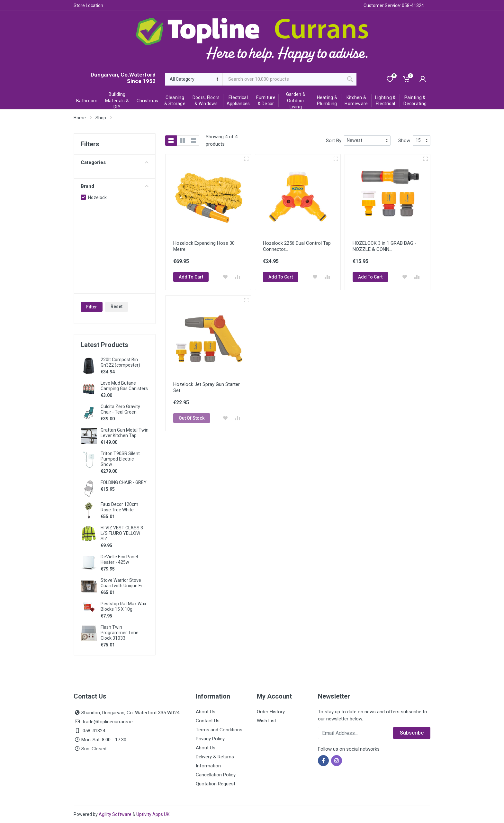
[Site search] (283, 79)
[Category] (194, 79)
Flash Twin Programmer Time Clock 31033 (120, 633)
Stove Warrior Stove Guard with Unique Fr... (123, 583)
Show (404, 141)
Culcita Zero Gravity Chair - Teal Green (120, 409)
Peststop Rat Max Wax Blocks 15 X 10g (123, 606)
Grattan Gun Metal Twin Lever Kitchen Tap (125, 433)
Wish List (266, 721)
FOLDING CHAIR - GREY (124, 482)
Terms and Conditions (219, 730)
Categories (115, 162)
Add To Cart (191, 277)
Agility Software (115, 814)
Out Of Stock (192, 418)
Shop (101, 118)
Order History (271, 712)
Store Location (88, 5)
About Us (206, 712)
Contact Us (208, 721)
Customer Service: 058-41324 (394, 5)
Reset (117, 306)
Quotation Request (216, 784)
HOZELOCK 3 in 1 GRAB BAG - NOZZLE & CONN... (385, 246)
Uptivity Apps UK (153, 814)
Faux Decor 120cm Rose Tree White (119, 507)
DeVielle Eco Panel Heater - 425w (119, 559)
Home (80, 118)
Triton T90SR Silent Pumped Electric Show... (120, 459)
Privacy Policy (210, 739)
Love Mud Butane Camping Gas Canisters (124, 386)
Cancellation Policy (216, 775)
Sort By (334, 141)
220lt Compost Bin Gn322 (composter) (120, 362)
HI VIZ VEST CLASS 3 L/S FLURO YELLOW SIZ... (122, 533)
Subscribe (412, 733)
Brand (115, 186)
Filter (92, 307)
